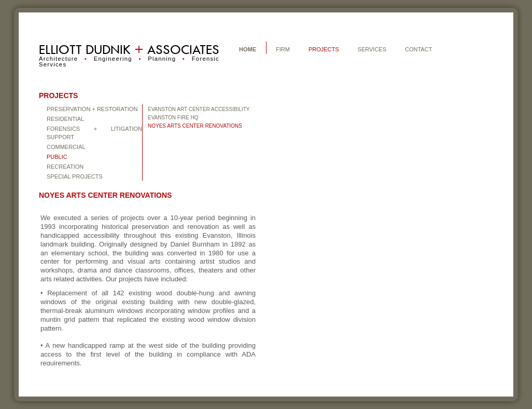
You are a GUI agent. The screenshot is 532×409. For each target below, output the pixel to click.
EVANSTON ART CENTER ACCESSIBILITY (199, 109)
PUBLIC (57, 157)
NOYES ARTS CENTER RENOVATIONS (195, 126)
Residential (65, 119)
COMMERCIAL (66, 147)
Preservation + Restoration (92, 109)
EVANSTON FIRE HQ (173, 118)
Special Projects (75, 176)
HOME (248, 49)
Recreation (65, 167)
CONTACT (418, 49)
